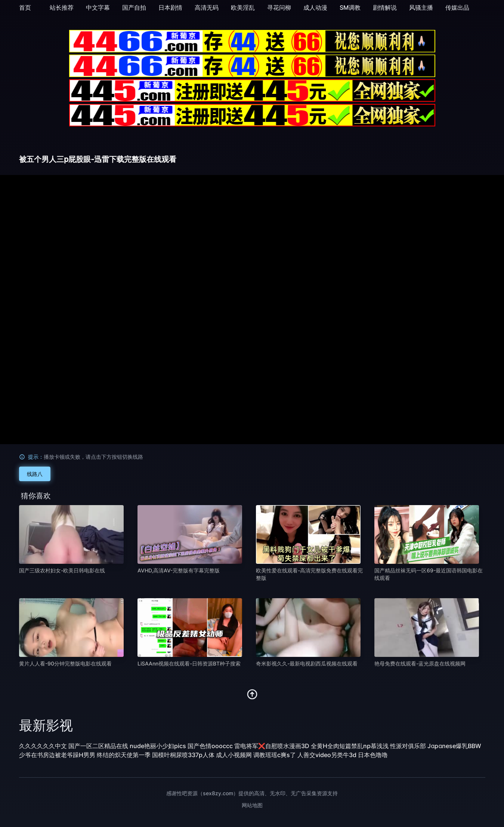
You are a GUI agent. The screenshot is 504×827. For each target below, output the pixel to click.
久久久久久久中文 (43, 746)
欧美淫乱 (243, 7)
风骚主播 (421, 7)
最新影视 (46, 725)
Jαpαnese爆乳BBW (454, 746)
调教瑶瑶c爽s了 (275, 755)
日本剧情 (170, 7)
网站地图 (252, 805)
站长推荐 (62, 7)
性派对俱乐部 (408, 746)
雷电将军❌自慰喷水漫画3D (272, 746)
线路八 (35, 474)
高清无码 (207, 7)
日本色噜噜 (373, 755)
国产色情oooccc (210, 746)
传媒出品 (457, 7)
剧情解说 (385, 7)
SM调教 (350, 7)
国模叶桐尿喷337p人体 (183, 755)
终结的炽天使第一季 (124, 755)
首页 (25, 7)
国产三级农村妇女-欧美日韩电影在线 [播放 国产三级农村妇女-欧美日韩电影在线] (62, 570)
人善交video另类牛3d (327, 755)
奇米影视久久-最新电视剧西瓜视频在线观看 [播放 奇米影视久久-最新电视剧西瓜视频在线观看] (307, 663)
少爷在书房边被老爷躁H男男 (57, 755)
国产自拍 (134, 7)
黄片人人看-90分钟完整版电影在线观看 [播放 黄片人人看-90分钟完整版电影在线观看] (65, 663)
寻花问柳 (279, 7)
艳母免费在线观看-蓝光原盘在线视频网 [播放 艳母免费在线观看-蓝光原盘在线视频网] (420, 663)
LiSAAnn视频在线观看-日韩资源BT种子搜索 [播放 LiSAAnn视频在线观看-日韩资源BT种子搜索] (189, 663)
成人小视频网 (234, 755)
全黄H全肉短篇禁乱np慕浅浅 (350, 746)
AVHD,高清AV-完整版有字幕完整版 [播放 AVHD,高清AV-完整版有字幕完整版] (179, 570)
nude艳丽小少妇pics (158, 746)
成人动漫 (315, 7)
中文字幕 (98, 7)
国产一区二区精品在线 (98, 746)
